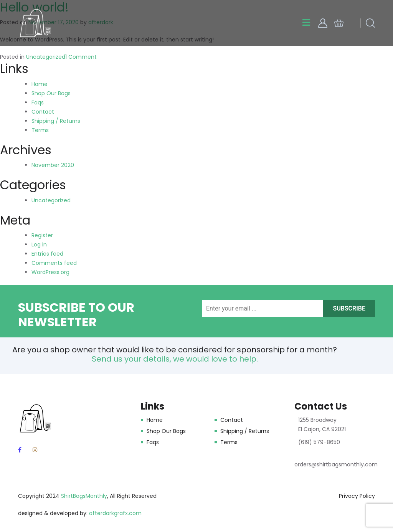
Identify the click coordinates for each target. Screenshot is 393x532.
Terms (40, 130)
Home (40, 84)
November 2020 (53, 165)
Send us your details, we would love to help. (175, 359)
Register (42, 235)
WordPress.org (50, 272)
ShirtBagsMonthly (84, 496)
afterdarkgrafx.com (115, 513)
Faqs (38, 102)
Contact (43, 112)
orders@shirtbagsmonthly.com (336, 464)
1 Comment (81, 57)
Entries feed (47, 254)
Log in (39, 245)
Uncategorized (46, 57)
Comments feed (54, 263)
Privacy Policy (357, 496)
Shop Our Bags (51, 93)
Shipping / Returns (56, 121)
